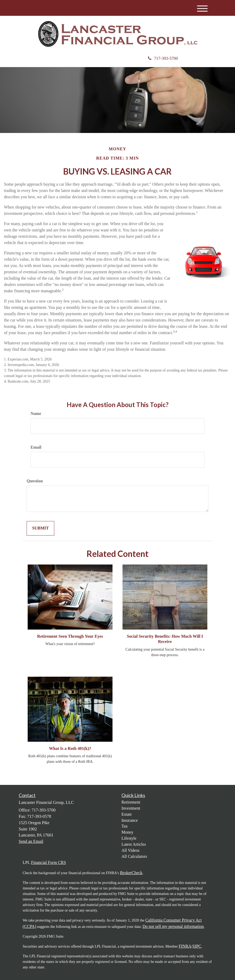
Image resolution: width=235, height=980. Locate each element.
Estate (127, 814)
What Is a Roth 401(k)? (70, 748)
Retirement (131, 802)
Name (36, 414)
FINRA (185, 946)
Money (127, 832)
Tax (125, 826)
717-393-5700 (163, 58)
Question (35, 481)
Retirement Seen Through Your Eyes (70, 636)
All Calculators (134, 856)
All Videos (131, 850)
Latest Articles (134, 844)
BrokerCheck (131, 873)
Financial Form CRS (48, 862)
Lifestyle (129, 838)
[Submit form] (40, 528)
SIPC (197, 946)
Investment (131, 808)
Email (36, 447)
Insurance (130, 820)
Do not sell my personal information (173, 926)
